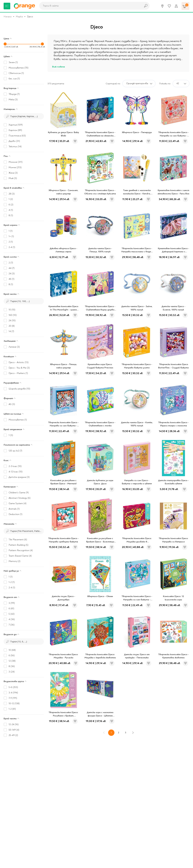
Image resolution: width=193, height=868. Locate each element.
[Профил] (176, 6)
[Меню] (7, 6)
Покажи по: (165, 84)
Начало (8, 17)
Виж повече (59, 67)
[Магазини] (162, 6)
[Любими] (169, 6)
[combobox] (90, 6)
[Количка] (185, 6)
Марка (19, 17)
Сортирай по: (113, 84)
